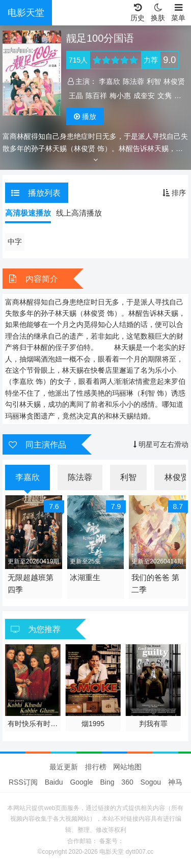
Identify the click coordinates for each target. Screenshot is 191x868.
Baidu (54, 782)
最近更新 (64, 767)
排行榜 (96, 767)
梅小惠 (120, 96)
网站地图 (127, 767)
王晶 (76, 96)
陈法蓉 (133, 81)
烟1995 (93, 724)
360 (127, 782)
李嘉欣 (110, 81)
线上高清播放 (79, 213)
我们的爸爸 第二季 (155, 583)
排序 (174, 193)
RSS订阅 (23, 782)
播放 (85, 116)
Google (81, 782)
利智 (154, 81)
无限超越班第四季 (31, 583)
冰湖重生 (85, 577)
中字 (15, 242)
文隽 (165, 96)
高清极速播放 (28, 213)
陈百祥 (96, 96)
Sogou (151, 782)
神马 (175, 782)
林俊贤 (174, 81)
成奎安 (144, 96)
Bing (107, 782)
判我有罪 (153, 724)
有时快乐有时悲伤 (33, 724)
